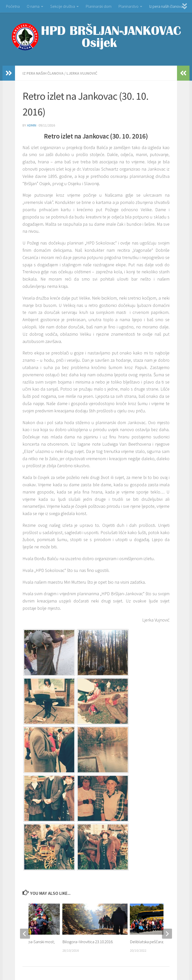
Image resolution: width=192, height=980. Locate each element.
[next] (167, 934)
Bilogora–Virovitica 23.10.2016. (88, 942)
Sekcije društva (63, 6)
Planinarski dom (99, 6)
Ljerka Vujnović (82, 73)
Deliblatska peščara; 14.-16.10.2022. (159, 942)
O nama (33, 6)
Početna (13, 6)
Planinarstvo (128, 6)
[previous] (25, 934)
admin (32, 125)
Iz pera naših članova (166, 6)
